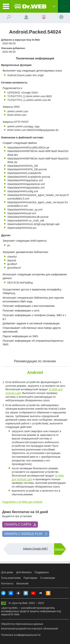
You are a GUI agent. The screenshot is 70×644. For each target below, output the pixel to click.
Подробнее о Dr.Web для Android (22, 502)
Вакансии (22, 583)
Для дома (7, 572)
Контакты (7, 583)
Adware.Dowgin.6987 (35, 549)
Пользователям (11, 578)
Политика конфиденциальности (21, 635)
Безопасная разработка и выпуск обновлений (29, 629)
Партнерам (30, 578)
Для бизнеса (24, 572)
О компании (48, 578)
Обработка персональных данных (22, 624)
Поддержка (42, 572)
